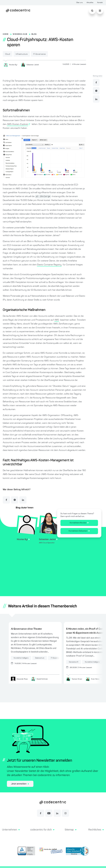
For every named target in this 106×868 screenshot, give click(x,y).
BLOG (34, 34)
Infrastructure (27, 54)
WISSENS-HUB (20, 34)
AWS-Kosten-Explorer (17, 124)
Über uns (79, 3)
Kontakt (100, 3)
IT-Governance (49, 54)
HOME (6, 34)
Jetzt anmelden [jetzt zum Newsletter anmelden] (20, 784)
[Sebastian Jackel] (31, 65)
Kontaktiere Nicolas (80, 523)
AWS (57, 320)
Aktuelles (90, 3)
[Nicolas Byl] (11, 65)
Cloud (9, 54)
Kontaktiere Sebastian (80, 531)
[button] (11, 833)
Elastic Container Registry (49, 265)
